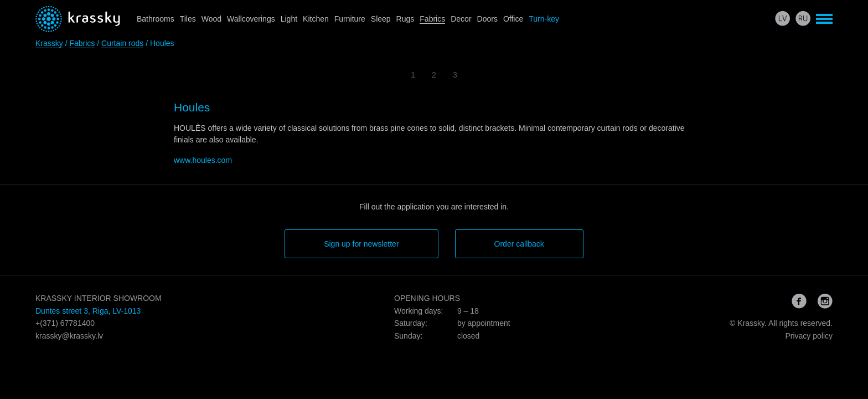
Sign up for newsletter (361, 244)
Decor (461, 19)
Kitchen (316, 19)
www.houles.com (203, 160)
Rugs (405, 19)
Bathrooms (156, 19)
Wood (211, 19)
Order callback (519, 244)
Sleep (381, 19)
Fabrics (432, 19)
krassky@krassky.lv (69, 336)
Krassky (49, 43)
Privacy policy (809, 336)
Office (513, 19)
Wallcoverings (251, 19)
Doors (487, 19)
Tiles (188, 19)
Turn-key (544, 19)
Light (289, 19)
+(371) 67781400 (65, 323)
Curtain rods (122, 43)
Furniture (350, 19)
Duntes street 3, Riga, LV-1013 (88, 311)
